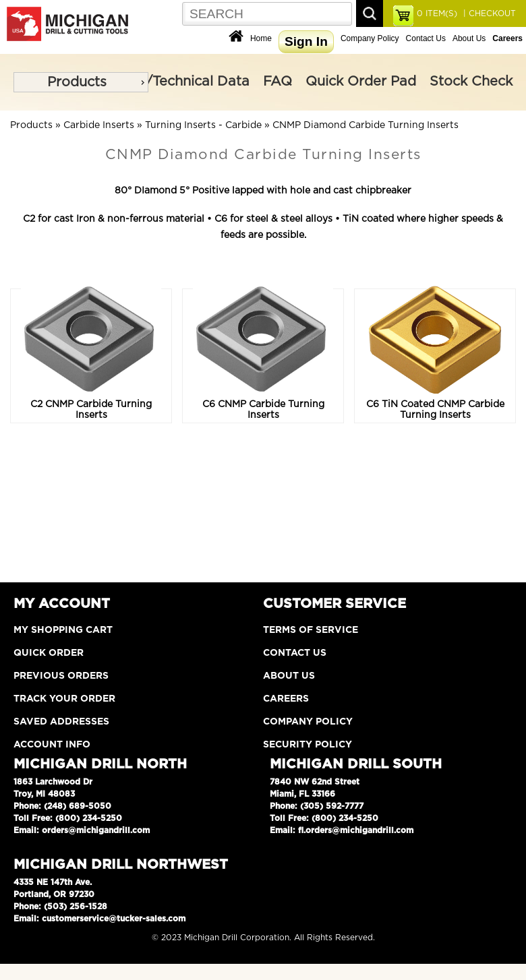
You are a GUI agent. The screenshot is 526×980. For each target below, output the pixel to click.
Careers (286, 699)
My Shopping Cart (63, 630)
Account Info (52, 745)
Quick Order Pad (361, 82)
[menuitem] (81, 82)
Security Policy (308, 745)
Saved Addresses (61, 722)
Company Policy (370, 38)
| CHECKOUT (488, 13)
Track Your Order (64, 699)
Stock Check (471, 82)
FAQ (277, 82)
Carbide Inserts (99, 125)
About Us (469, 38)
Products (77, 82)
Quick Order (49, 653)
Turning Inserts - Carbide (203, 125)
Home (261, 38)
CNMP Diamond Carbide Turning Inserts (366, 125)
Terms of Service (311, 630)
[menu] (81, 82)
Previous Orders (61, 676)
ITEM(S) (437, 13)
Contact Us (426, 38)
